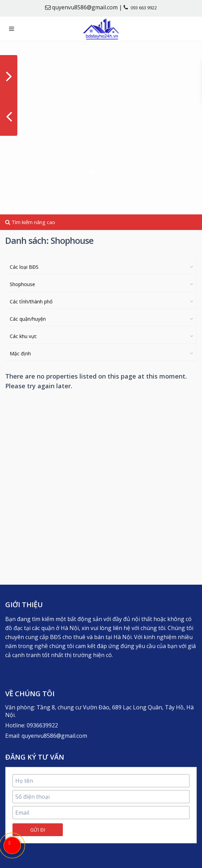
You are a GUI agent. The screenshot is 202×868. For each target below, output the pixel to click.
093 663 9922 (144, 8)
